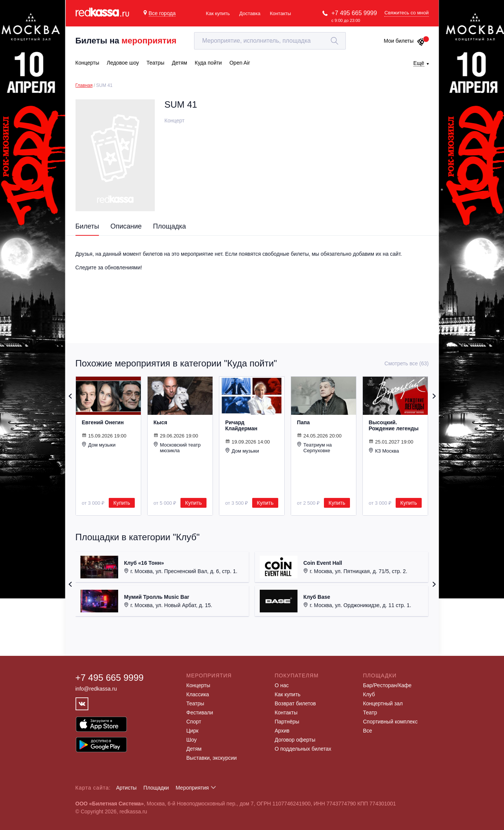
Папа (304, 422)
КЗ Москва (384, 451)
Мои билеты (404, 41)
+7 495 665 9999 (354, 13)
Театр (370, 713)
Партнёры (287, 722)
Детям (194, 749)
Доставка (250, 13)
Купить (122, 503)
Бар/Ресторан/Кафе (388, 685)
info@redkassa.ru (96, 689)
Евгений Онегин (103, 422)
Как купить (218, 13)
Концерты (198, 685)
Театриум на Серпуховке (314, 447)
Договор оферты (295, 740)
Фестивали (200, 713)
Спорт (194, 722)
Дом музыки (99, 445)
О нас (282, 685)
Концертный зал (383, 703)
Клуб (369, 694)
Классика (198, 694)
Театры (195, 703)
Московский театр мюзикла (177, 447)
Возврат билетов (295, 703)
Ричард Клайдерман (241, 425)
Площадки (156, 788)
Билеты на (126, 41)
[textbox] (270, 41)
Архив (282, 731)
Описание (126, 226)
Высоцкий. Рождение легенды (394, 425)
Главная (84, 85)
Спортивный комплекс (391, 722)
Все (368, 731)
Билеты (87, 226)
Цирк (193, 731)
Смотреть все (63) (406, 363)
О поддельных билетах (303, 749)
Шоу (192, 740)
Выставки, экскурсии (212, 758)
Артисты (126, 788)
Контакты (281, 13)
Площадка (169, 226)
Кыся (160, 422)
